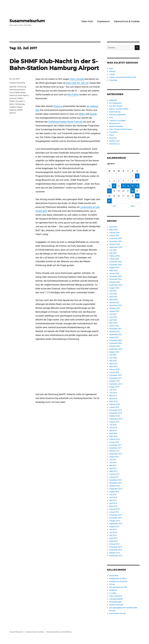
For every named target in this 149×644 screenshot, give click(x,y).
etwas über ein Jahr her (77, 83)
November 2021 (116, 329)
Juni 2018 (113, 428)
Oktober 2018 (115, 416)
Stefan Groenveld (116, 605)
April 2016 (113, 503)
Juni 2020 (113, 358)
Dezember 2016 (116, 480)
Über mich (87, 21)
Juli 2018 (113, 425)
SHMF (20, 110)
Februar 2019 (114, 404)
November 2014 (116, 550)
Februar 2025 (114, 256)
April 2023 (113, 297)
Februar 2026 (114, 233)
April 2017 (113, 468)
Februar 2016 (114, 509)
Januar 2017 (114, 477)
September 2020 (116, 349)
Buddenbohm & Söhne (118, 579)
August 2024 (114, 268)
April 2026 (113, 227)
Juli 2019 (113, 390)
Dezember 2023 (116, 276)
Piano (112, 135)
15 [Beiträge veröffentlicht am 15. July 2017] (133, 186)
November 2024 (116, 265)
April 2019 (113, 398)
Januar (112, 74)
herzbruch (113, 590)
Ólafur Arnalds (77, 79)
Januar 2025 (114, 259)
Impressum (103, 21)
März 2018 (113, 436)
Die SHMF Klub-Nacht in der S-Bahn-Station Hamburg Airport (54, 65)
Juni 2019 (113, 393)
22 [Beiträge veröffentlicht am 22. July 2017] (133, 191)
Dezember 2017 (116, 445)
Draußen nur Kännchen (118, 581)
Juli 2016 (113, 495)
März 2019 (113, 401)
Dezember (113, 80)
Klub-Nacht (23, 95)
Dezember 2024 (116, 262)
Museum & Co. (115, 123)
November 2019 (116, 378)
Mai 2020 (113, 361)
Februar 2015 (114, 544)
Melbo (82, 114)
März (111, 69)
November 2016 (116, 483)
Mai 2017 (113, 465)
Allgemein (113, 100)
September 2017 (116, 454)
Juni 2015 (113, 532)
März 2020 (113, 366)
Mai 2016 (113, 500)
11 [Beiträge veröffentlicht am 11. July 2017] (114, 186)
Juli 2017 (113, 460)
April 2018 (113, 433)
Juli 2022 (113, 314)
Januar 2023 (114, 302)
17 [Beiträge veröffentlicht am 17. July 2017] (109, 191)
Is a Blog (113, 593)
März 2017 (113, 471)
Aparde (93, 114)
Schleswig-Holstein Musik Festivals (65, 122)
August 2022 (114, 311)
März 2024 (113, 270)
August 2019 (114, 387)
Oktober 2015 (115, 521)
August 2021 (114, 337)
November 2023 (116, 279)
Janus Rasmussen (18, 92)
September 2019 (116, 384)
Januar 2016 (114, 512)
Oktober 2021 (115, 332)
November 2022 (116, 305)
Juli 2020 (113, 355)
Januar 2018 (114, 442)
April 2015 (113, 538)
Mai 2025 (113, 253)
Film (111, 118)
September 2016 (116, 489)
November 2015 (116, 518)
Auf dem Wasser (116, 106)
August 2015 (114, 527)
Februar (112, 71)
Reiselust (113, 138)
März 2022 (113, 323)
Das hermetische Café (118, 587)
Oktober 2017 (115, 451)
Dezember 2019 (116, 375)
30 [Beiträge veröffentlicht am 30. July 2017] (137, 196)
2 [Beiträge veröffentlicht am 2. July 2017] (137, 176)
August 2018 (114, 422)
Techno (13, 113)
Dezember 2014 (116, 547)
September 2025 (116, 247)
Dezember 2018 (116, 410)
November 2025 (116, 241)
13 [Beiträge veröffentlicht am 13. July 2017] (123, 186)
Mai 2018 (113, 431)
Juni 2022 (113, 317)
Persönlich (114, 132)
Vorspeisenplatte (116, 599)
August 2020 (114, 352)
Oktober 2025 (115, 244)
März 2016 (113, 506)
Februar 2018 (114, 439)
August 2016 (114, 492)
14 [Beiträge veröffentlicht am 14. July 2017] (128, 186)
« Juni (114, 206)
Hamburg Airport (17, 90)
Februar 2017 (114, 474)
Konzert (13, 98)
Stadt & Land (114, 141)
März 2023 (113, 300)
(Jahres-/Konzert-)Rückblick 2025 (123, 77)
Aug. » (133, 206)
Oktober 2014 (115, 553)
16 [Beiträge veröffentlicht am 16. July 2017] (137, 186)
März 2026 (113, 230)
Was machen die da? (118, 613)
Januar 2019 (114, 407)
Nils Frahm (73, 95)
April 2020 (113, 364)
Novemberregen (116, 602)
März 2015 (113, 541)
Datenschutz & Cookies (127, 21)
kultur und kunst (116, 596)
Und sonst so (114, 144)
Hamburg (21, 87)
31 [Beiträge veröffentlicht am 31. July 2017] (109, 201)
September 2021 (116, 334)
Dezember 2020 (116, 340)
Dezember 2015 (116, 515)
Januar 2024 (114, 273)
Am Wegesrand (115, 103)
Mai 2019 (113, 396)
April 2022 (113, 320)
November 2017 (116, 448)
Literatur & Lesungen (117, 120)
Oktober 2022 (115, 308)
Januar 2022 (114, 326)
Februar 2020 (114, 369)
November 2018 (116, 413)
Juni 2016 (113, 497)
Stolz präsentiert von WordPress (59, 632)
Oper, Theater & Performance (121, 129)
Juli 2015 (113, 529)
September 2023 (116, 285)
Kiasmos (58, 106)
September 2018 (116, 419)
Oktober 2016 (115, 486)
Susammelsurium (27, 21)
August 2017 (114, 457)
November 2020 (116, 343)
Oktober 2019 (115, 381)
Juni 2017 (113, 463)
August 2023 (114, 288)
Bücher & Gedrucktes (118, 115)
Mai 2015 (113, 535)
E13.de (112, 584)
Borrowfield (114, 576)
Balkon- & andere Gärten (119, 109)
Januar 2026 (114, 236)
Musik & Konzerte (17, 83)
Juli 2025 (113, 250)
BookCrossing (115, 112)
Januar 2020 (114, 372)
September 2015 (116, 524)
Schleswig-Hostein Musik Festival (17, 107)
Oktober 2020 (115, 346)
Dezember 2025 (116, 238)
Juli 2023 (113, 291)
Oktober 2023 (115, 282)
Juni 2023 (113, 294)
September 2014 (116, 556)
